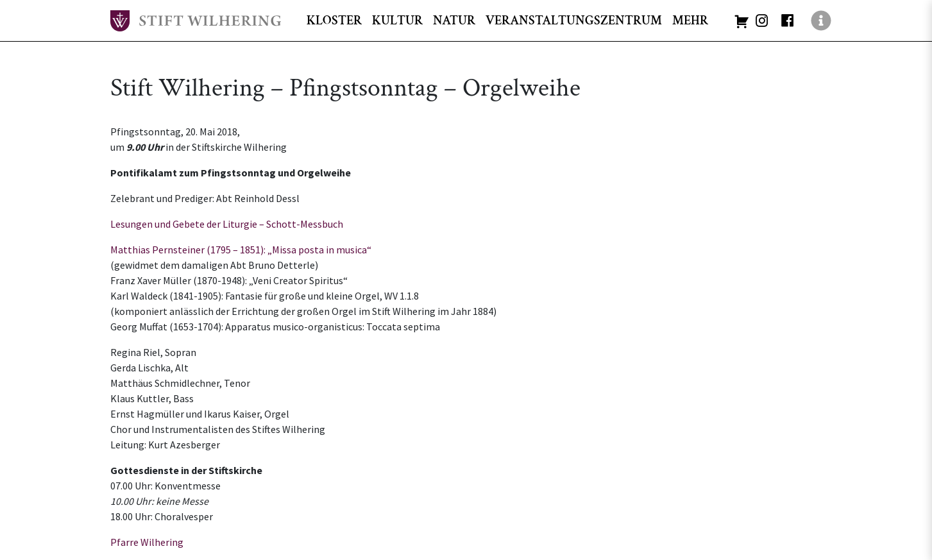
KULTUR (397, 21)
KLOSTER (334, 21)
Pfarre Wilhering (147, 542)
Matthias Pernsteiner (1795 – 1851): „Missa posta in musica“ (241, 250)
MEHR (690, 21)
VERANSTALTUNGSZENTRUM (574, 21)
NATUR (454, 21)
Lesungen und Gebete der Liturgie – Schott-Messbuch (227, 224)
